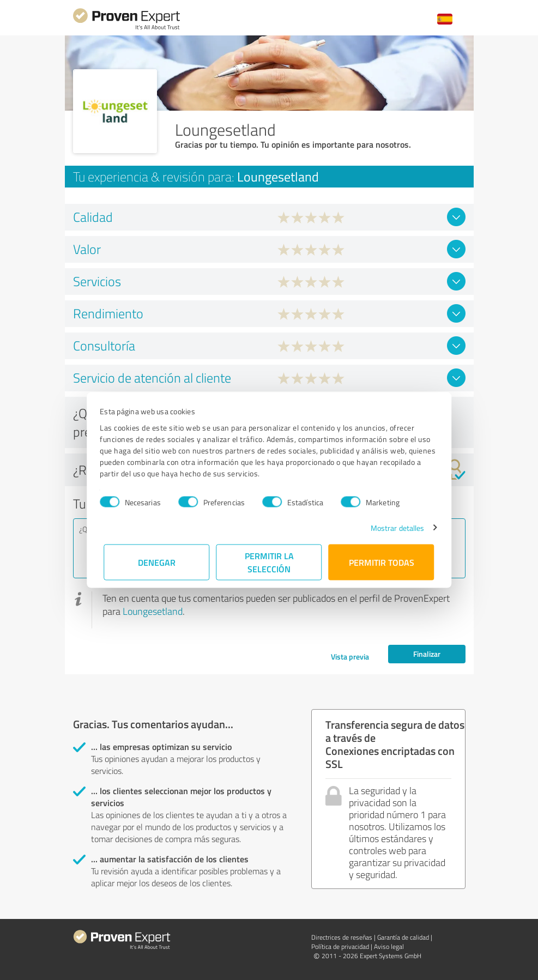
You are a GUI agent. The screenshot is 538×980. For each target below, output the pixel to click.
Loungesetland (153, 611)
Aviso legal (389, 946)
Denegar (157, 562)
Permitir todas (382, 562)
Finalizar (427, 654)
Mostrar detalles (393, 527)
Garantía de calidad (403, 937)
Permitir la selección (269, 562)
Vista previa (350, 657)
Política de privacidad (340, 946)
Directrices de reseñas (342, 937)
